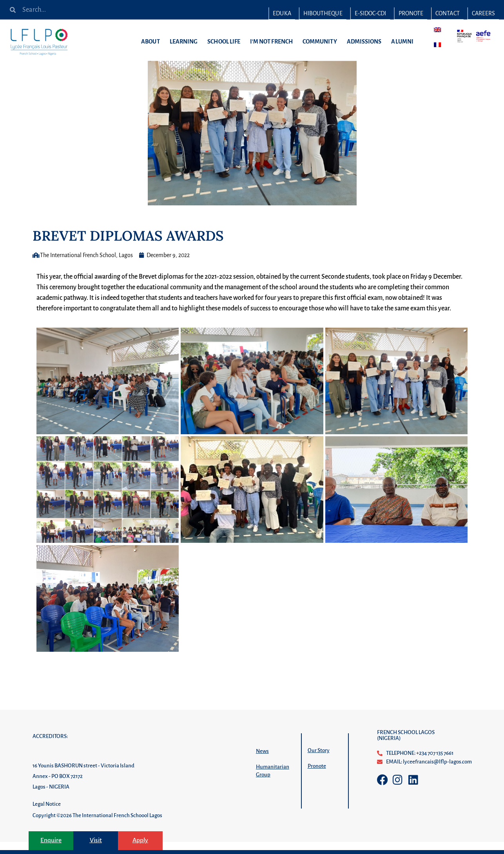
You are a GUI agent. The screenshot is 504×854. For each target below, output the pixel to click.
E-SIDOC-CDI (371, 13)
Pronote (317, 778)
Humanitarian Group (273, 783)
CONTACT (447, 13)
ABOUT (152, 42)
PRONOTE (411, 13)
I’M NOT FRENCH (273, 42)
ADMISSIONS (366, 42)
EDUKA (282, 13)
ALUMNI (404, 42)
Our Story (319, 762)
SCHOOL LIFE (226, 42)
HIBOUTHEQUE (323, 13)
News (262, 763)
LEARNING (186, 42)
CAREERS (483, 13)
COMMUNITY (322, 42)
